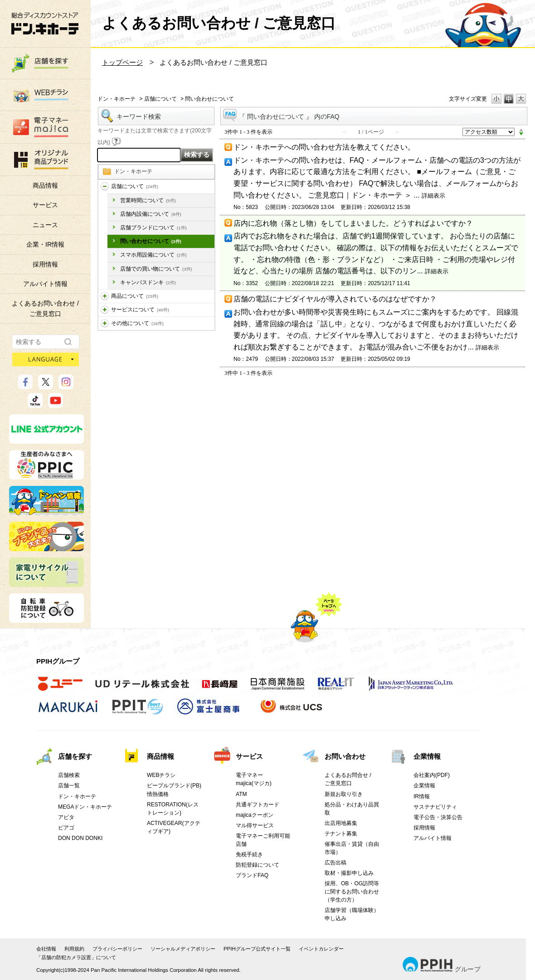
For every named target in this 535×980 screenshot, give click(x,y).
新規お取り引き (344, 794)
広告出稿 (336, 863)
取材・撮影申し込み (349, 873)
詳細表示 (433, 196)
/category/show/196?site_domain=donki (105, 310)
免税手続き (249, 854)
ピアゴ (66, 828)
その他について (137, 323)
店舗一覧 (69, 786)
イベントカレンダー (321, 949)
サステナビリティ (435, 807)
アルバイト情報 (45, 284)
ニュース (45, 225)
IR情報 (422, 796)
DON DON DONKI (80, 838)
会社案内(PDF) (432, 775)
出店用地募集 (341, 823)
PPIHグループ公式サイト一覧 (257, 949)
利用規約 (74, 949)
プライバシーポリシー (117, 949)
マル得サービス (255, 825)
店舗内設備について (151, 214)
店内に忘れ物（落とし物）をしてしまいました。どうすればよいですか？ (353, 223)
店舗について (160, 99)
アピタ (66, 817)
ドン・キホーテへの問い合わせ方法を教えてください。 (324, 147)
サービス (45, 205)
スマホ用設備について (153, 255)
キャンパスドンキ (148, 282)
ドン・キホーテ (117, 99)
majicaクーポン (255, 815)
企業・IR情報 (45, 244)
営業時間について (148, 200)
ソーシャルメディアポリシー (183, 949)
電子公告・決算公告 (438, 817)
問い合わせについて (151, 241)
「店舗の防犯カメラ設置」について (76, 957)
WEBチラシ (161, 775)
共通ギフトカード (258, 805)
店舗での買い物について (156, 269)
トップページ (122, 62)
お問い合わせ (345, 756)
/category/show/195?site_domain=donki (105, 296)
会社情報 (46, 949)
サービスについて (140, 310)
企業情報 (427, 756)
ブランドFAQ (252, 875)
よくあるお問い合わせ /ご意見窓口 (45, 308)
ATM (241, 794)
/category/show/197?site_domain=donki (105, 187)
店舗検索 (69, 775)
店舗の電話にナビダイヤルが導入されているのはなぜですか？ (335, 299)
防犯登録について (258, 865)
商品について (135, 296)
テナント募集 (341, 834)
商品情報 (45, 185)
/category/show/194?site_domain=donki (105, 323)
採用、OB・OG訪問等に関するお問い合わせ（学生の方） (352, 892)
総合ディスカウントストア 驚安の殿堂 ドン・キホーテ (45, 23)
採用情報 (45, 264)
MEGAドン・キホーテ (85, 807)
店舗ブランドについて (153, 228)
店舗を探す (75, 756)
